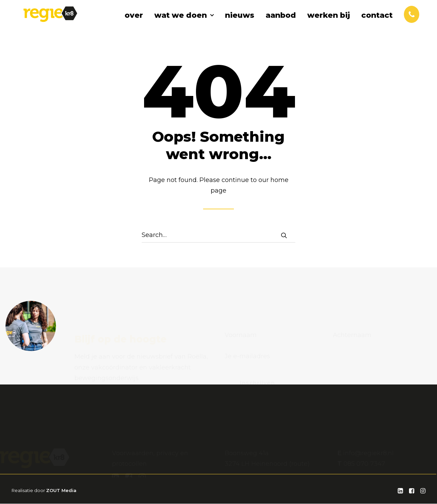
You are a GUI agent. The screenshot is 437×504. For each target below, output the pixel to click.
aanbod (281, 22)
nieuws (240, 22)
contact (377, 22)
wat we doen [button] (184, 22)
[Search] (218, 236)
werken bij (329, 22)
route (299, 438)
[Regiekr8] (53, 21)
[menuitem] (136, 22)
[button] (284, 236)
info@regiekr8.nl (368, 428)
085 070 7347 (364, 438)
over (134, 22)
